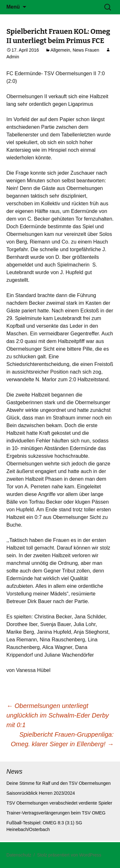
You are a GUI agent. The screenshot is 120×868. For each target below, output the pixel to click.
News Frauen (86, 50)
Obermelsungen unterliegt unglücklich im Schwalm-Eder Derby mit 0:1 (58, 715)
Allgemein (60, 50)
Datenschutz (19, 855)
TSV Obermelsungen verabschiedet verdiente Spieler (59, 803)
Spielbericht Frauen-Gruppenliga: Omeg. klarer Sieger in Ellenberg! (62, 739)
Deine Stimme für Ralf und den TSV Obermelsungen (59, 783)
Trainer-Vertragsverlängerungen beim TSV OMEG (56, 813)
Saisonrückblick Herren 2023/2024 (41, 793)
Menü (13, 7)
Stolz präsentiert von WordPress (69, 855)
